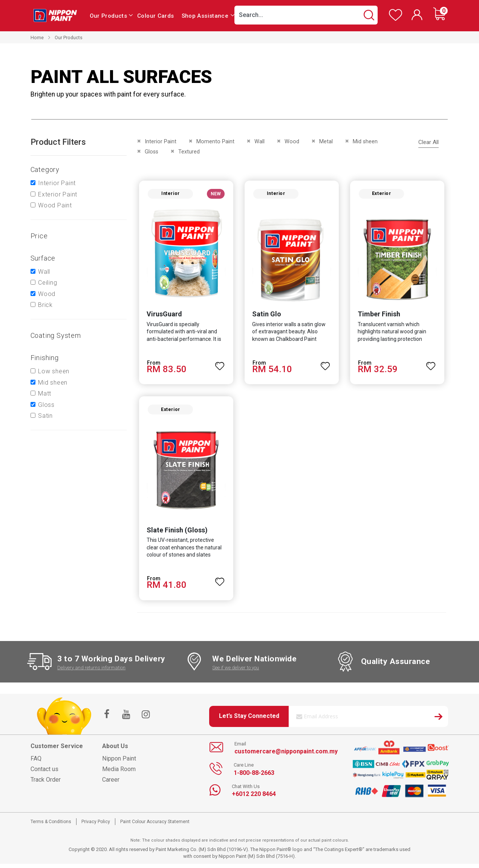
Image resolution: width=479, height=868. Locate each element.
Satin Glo (266, 316)
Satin (45, 416)
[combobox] (306, 15)
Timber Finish (380, 316)
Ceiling (48, 283)
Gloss (46, 405)
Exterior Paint (58, 194)
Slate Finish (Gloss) (175, 534)
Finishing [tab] (45, 358)
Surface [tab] (43, 258)
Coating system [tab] (56, 335)
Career (111, 784)
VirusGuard (162, 316)
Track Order (46, 784)
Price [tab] (39, 236)
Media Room (119, 773)
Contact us (44, 773)
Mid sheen (53, 383)
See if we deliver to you (236, 671)
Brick (45, 305)
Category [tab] (45, 169)
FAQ (36, 763)
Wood (47, 294)
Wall (44, 272)
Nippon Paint (119, 763)
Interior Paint (57, 183)
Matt (45, 393)
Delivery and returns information (91, 671)
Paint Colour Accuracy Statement (155, 826)
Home (37, 38)
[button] (219, 365)
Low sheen (54, 371)
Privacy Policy (96, 826)
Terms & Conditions (51, 826)
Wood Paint (55, 205)
